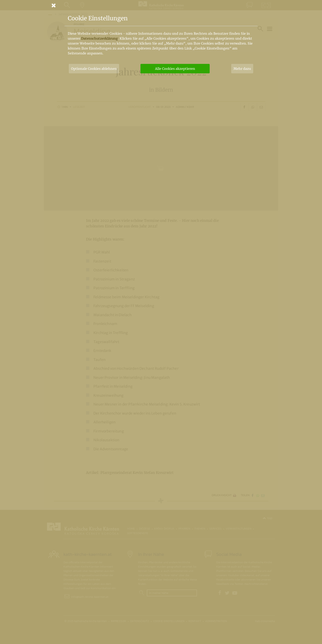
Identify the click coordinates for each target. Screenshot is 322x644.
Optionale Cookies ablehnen (94, 69)
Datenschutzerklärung (99, 38)
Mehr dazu (242, 69)
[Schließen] (161, 5)
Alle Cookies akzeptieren (175, 69)
